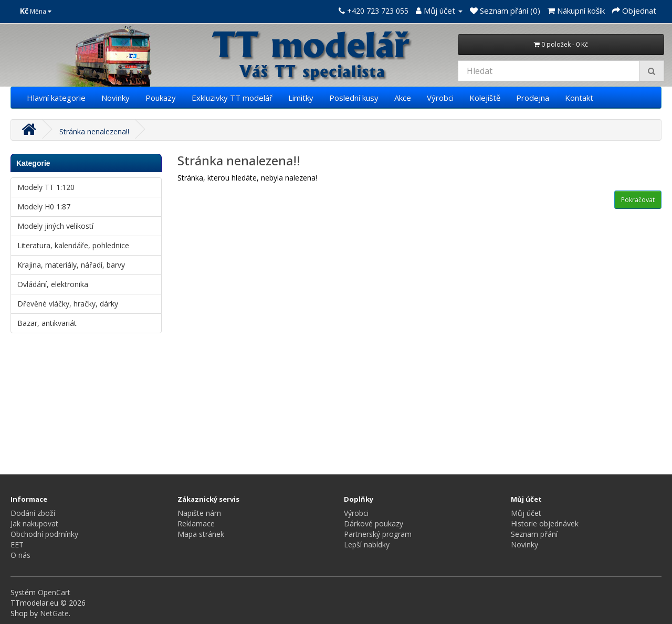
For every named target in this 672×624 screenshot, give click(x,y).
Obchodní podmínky (44, 534)
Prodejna (533, 98)
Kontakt (579, 98)
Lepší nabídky (367, 544)
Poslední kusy (354, 98)
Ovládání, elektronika (53, 284)
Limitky (301, 98)
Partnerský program (378, 534)
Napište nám (199, 513)
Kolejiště (485, 98)
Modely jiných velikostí (55, 226)
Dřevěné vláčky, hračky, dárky (68, 304)
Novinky (115, 98)
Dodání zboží (33, 513)
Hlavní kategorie (56, 98)
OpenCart (54, 592)
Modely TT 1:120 (46, 187)
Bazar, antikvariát (47, 323)
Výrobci (440, 98)
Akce (403, 98)
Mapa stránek (201, 534)
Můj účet (526, 513)
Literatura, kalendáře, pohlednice (73, 245)
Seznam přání (534, 534)
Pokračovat (638, 200)
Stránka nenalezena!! (94, 131)
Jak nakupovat (34, 523)
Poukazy (161, 98)
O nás (20, 555)
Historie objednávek (545, 523)
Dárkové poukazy (374, 523)
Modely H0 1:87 (44, 207)
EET (17, 544)
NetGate (54, 613)
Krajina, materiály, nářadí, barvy (71, 265)
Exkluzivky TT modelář (232, 98)
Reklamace (196, 523)
